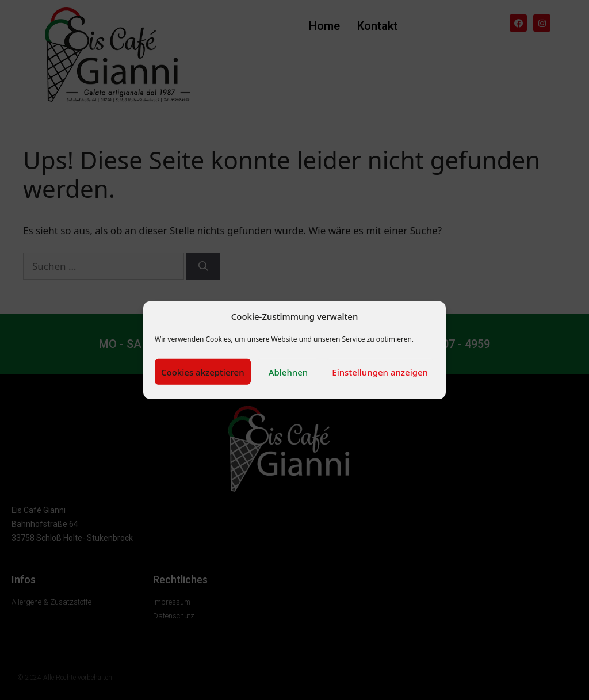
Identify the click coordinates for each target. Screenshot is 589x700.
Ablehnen (288, 372)
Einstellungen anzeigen (380, 372)
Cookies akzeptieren (203, 372)
